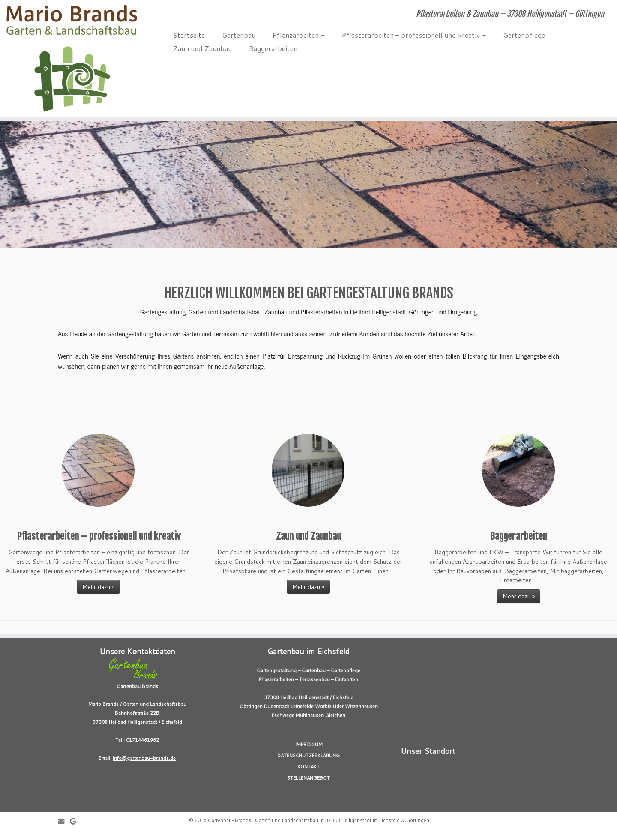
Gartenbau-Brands (229, 820)
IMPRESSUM (309, 744)
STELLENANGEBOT (308, 778)
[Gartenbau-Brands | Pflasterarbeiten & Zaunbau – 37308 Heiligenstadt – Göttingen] (71, 58)
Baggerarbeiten (273, 48)
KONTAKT (308, 767)
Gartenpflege (524, 35)
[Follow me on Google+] (76, 821)
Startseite (189, 35)
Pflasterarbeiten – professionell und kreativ (414, 35)
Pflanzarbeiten (299, 35)
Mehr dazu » (98, 587)
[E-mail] (64, 821)
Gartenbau (239, 35)
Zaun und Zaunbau (202, 48)
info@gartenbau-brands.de (144, 758)
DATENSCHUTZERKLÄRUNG (308, 756)
